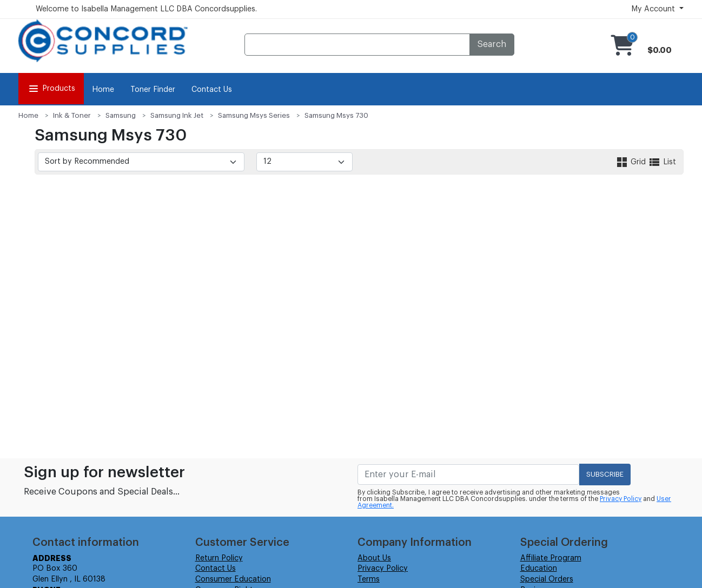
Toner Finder (153, 90)
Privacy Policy (621, 499)
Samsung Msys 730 (336, 115)
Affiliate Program (551, 558)
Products (51, 89)
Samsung (121, 115)
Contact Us (212, 90)
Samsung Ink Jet (177, 115)
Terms (369, 579)
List (662, 162)
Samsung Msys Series (254, 115)
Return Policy (219, 558)
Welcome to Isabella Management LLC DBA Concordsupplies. (146, 9)
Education (539, 569)
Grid (632, 162)
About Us (374, 558)
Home (103, 90)
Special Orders (547, 579)
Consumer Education (233, 579)
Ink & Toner (72, 115)
